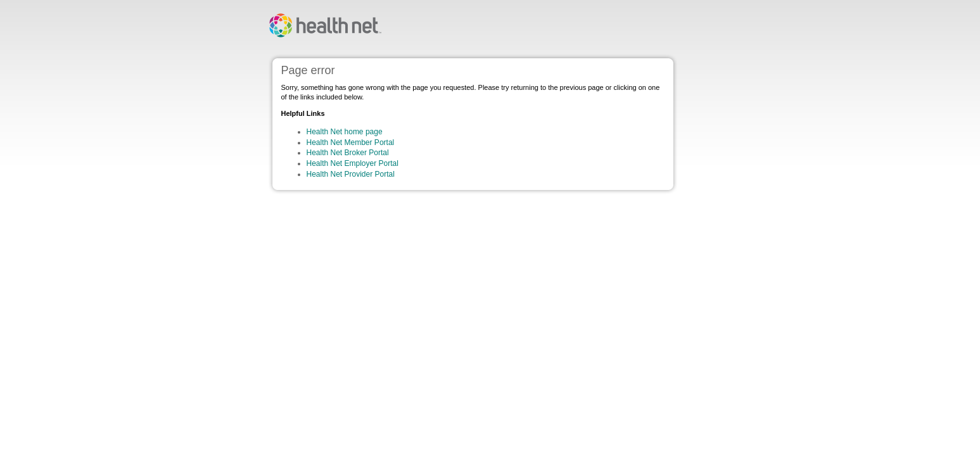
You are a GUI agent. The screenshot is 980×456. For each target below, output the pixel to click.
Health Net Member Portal (351, 142)
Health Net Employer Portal (353, 163)
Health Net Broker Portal (348, 153)
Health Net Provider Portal (351, 174)
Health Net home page (345, 132)
